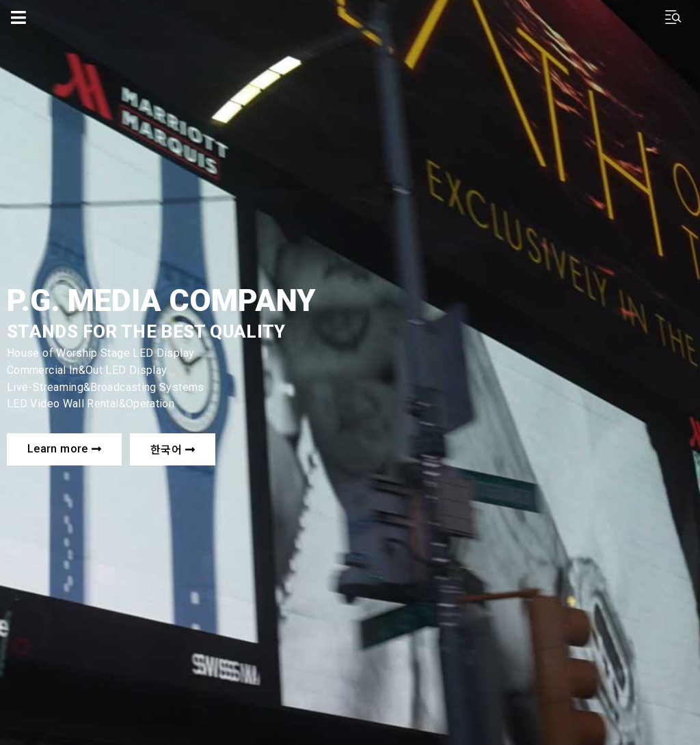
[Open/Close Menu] (19, 17)
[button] (64, 449)
